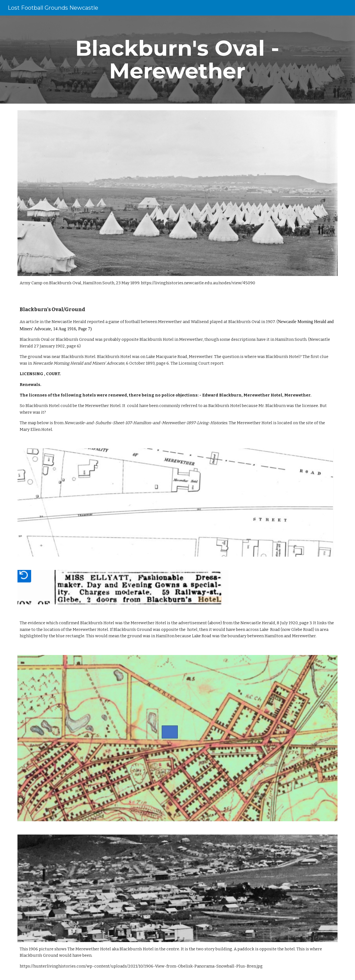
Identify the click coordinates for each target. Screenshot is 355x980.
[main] (177, 60)
